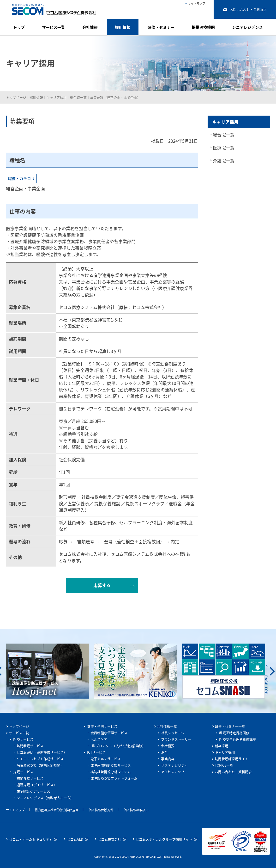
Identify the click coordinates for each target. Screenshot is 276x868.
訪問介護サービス (30, 778)
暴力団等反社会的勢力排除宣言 (57, 810)
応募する (102, 585)
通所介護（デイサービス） (37, 785)
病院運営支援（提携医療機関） (40, 765)
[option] (53, 671)
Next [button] (272, 671)
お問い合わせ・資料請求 (233, 772)
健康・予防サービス (102, 726)
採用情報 (36, 97)
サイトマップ (15, 810)
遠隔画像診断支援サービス (111, 765)
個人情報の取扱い (136, 810)
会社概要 (168, 746)
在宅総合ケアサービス (33, 791)
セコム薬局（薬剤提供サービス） (42, 752)
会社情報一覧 (167, 726)
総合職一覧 (78, 97)
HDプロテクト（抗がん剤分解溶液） (118, 746)
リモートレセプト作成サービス (40, 759)
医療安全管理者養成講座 (238, 739)
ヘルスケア (99, 739)
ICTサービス (96, 752)
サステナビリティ (174, 765)
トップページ (16, 97)
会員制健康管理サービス (109, 733)
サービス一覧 (19, 733)
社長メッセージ (173, 733)
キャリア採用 (56, 97)
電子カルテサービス (106, 759)
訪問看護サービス (30, 746)
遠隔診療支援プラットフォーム (114, 778)
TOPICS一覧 (224, 765)
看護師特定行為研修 (234, 733)
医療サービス (23, 739)
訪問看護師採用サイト (232, 759)
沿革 (164, 752)
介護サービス (23, 772)
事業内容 (168, 759)
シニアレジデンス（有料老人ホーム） (45, 798)
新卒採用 (222, 746)
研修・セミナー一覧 (230, 726)
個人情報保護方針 (101, 810)
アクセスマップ (173, 772)
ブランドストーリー (176, 739)
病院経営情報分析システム (111, 772)
